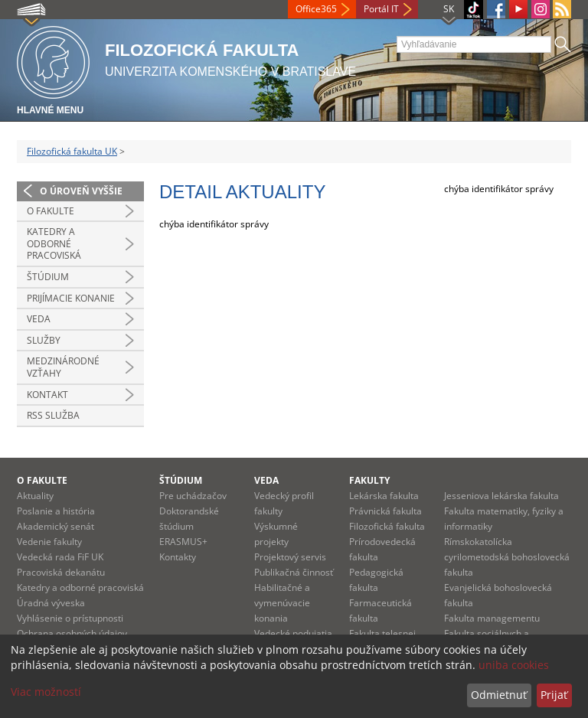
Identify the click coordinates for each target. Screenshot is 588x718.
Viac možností (46, 692)
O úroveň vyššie (81, 191)
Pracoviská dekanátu (61, 572)
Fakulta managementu (492, 618)
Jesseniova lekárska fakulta (501, 496)
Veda (39, 319)
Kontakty (178, 557)
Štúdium (48, 277)
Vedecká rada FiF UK (60, 557)
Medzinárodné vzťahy (63, 367)
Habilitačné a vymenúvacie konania (282, 603)
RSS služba (53, 415)
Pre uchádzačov (193, 496)
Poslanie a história (56, 511)
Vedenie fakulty (49, 542)
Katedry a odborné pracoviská (54, 243)
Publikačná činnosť (294, 572)
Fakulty (369, 480)
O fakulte (51, 211)
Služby (44, 340)
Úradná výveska (51, 603)
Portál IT (381, 9)
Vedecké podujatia (293, 633)
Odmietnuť (499, 695)
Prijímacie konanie (71, 298)
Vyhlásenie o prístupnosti (70, 618)
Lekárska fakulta (384, 496)
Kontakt (47, 395)
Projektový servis (290, 557)
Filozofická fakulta (387, 526)
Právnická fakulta (385, 511)
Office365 (316, 9)
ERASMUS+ (183, 542)
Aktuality (35, 496)
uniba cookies (514, 665)
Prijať (554, 695)
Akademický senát (56, 526)
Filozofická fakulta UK (72, 151)
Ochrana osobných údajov (72, 633)
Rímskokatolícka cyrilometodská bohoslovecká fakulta (507, 557)
